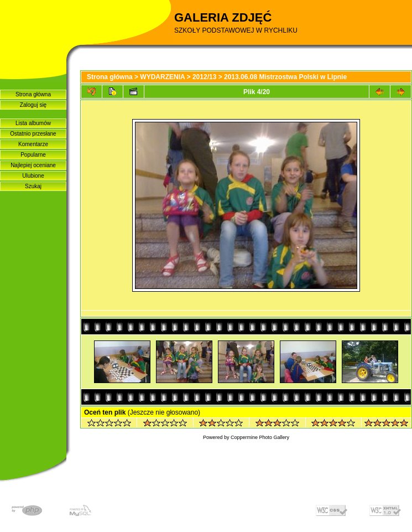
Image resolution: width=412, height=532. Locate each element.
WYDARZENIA (162, 77)
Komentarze (33, 144)
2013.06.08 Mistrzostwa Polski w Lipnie (285, 77)
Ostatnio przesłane (33, 134)
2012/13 (204, 77)
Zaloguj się (33, 105)
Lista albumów (33, 123)
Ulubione (33, 176)
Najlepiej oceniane (33, 165)
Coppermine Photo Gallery (260, 437)
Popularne (33, 155)
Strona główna (33, 94)
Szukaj (33, 186)
